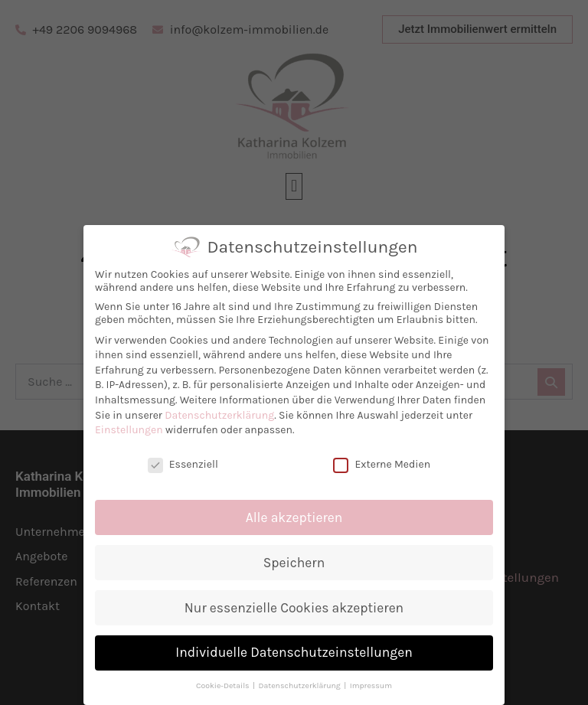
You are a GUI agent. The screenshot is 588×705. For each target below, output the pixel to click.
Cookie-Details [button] (227, 685)
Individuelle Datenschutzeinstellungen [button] (297, 652)
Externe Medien (385, 464)
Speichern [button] (297, 563)
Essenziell (186, 464)
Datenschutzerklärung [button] (304, 685)
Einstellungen (133, 430)
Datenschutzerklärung (223, 415)
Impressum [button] (374, 685)
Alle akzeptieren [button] (297, 517)
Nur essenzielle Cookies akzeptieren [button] (297, 608)
